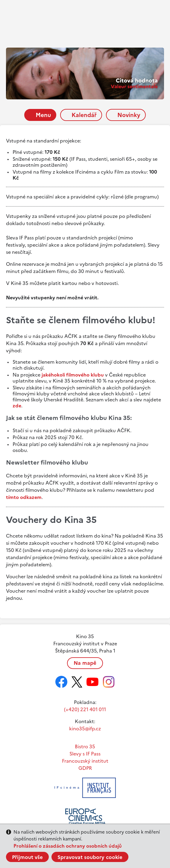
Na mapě (85, 663)
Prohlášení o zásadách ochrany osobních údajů (68, 846)
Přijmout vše (27, 857)
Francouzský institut (85, 761)
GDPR (85, 768)
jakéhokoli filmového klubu (73, 375)
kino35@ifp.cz (85, 729)
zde (17, 406)
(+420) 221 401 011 (85, 709)
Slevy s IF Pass (85, 754)
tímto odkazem (24, 497)
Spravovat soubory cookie (90, 857)
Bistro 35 (85, 746)
